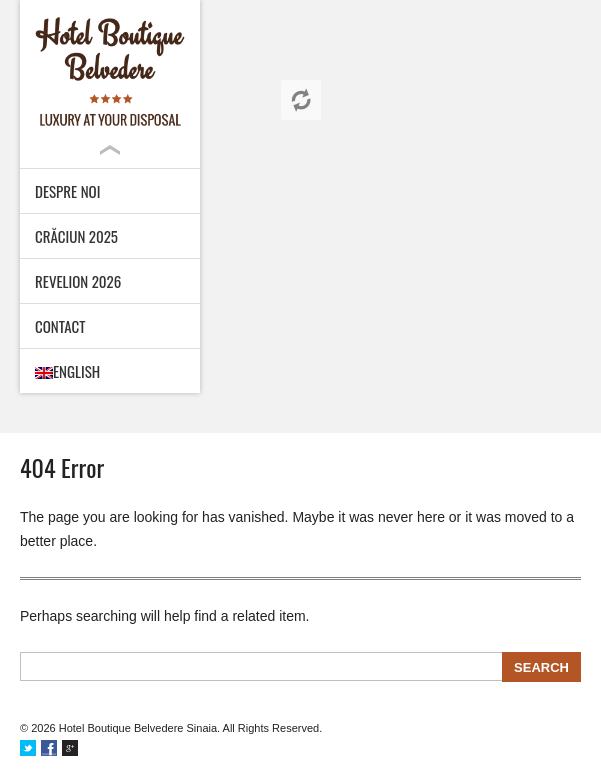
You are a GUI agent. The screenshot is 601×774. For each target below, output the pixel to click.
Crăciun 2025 (76, 236)
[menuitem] (110, 371)
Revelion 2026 (78, 281)
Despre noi (67, 191)
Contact (60, 326)
